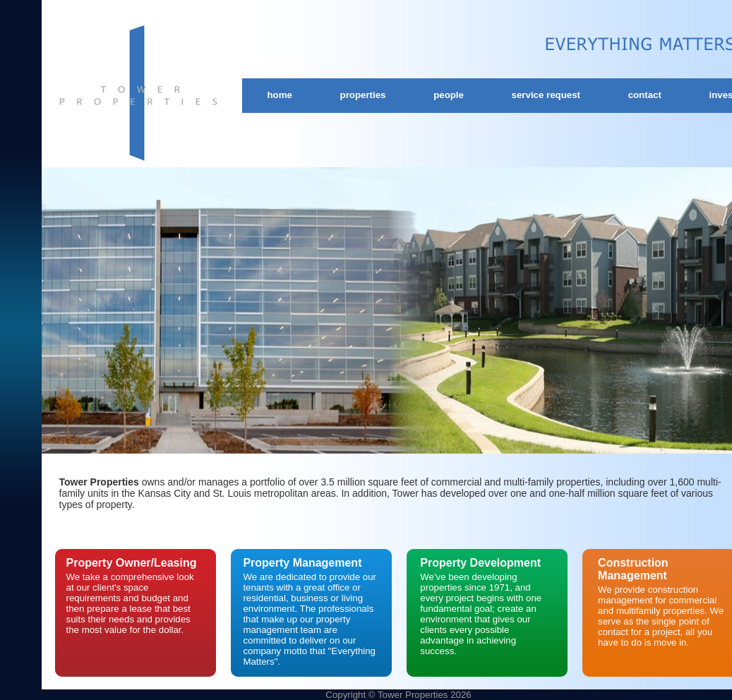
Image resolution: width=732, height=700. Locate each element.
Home (280, 95)
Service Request (546, 95)
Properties (363, 95)
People (449, 95)
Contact (645, 95)
